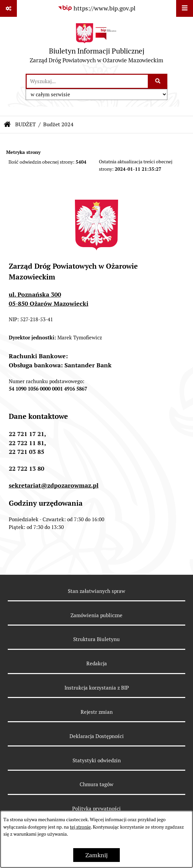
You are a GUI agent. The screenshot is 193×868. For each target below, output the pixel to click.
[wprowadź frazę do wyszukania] (87, 81)
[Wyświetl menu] (185, 8)
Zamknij (96, 855)
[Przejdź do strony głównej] (96, 45)
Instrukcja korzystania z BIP (97, 688)
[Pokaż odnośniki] (8, 8)
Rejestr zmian (97, 712)
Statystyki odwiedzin (97, 760)
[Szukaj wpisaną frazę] (158, 81)
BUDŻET (25, 124)
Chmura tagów (96, 784)
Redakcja (97, 663)
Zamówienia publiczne (96, 615)
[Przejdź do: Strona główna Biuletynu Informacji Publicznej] (7, 125)
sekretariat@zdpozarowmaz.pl (54, 485)
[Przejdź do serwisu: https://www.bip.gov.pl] (96, 8)
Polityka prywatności (96, 809)
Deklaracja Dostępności (97, 736)
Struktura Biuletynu (96, 639)
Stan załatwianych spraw (96, 591)
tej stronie (80, 827)
